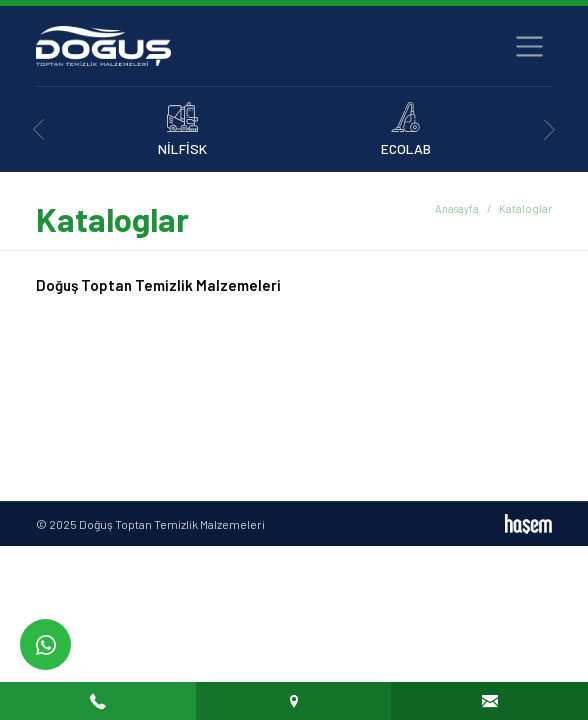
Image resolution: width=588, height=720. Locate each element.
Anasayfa (457, 208)
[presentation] (38, 129)
